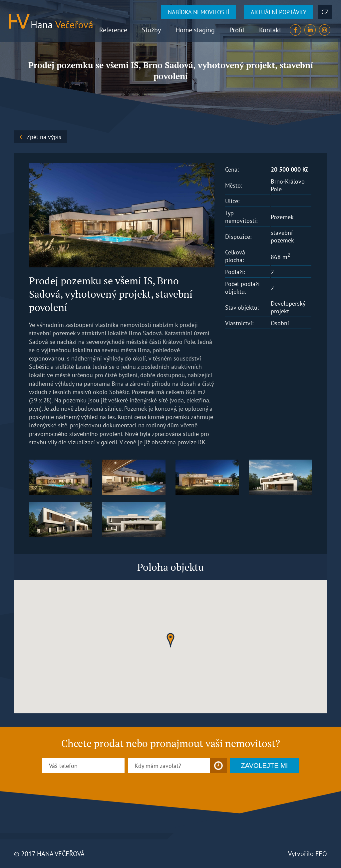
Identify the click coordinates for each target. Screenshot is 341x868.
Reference (113, 30)
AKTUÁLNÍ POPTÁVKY (279, 12)
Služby (151, 30)
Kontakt (270, 30)
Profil (237, 30)
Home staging (195, 30)
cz (325, 12)
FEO (321, 854)
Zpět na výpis (44, 137)
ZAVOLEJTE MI (265, 766)
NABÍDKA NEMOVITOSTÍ (199, 12)
